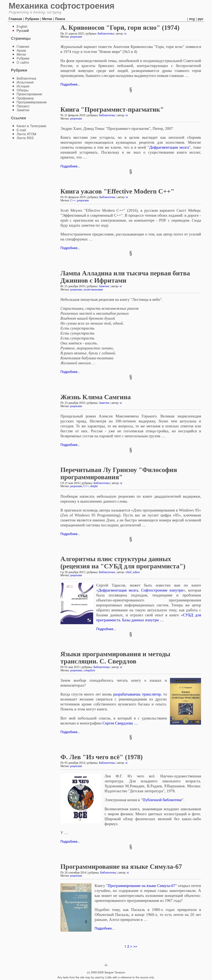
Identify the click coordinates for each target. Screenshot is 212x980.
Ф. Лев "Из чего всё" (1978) (102, 757)
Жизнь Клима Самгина (96, 397)
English (22, 27)
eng (192, 19)
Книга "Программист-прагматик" (112, 109)
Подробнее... (70, 84)
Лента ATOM (26, 134)
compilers (89, 670)
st (125, 33)
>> (135, 947)
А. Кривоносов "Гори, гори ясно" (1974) (120, 27)
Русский (23, 31)
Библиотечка (106, 33)
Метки (47, 19)
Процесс (23, 106)
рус (201, 19)
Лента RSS (25, 138)
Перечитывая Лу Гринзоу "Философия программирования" (119, 473)
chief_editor (133, 572)
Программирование (32, 102)
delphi (94, 486)
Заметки (104, 286)
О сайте (23, 63)
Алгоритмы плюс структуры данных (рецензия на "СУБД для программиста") (123, 562)
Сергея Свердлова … (120, 723)
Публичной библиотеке (162, 800)
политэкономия (93, 289)
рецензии (76, 37)
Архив (21, 51)
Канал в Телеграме (31, 126)
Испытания (25, 82)
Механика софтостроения (62, 6)
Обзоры (23, 90)
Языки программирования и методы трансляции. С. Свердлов (115, 658)
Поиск (60, 19)
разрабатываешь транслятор (137, 694)
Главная (15, 19)
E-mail (21, 130)
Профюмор (25, 98)
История (23, 86)
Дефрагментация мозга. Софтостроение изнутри (141, 590)
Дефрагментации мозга (169, 147)
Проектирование (29, 94)
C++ (73, 200)
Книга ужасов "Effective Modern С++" (117, 191)
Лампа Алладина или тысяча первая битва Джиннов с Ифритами (125, 277)
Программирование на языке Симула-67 (121, 866)
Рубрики (32, 19)
